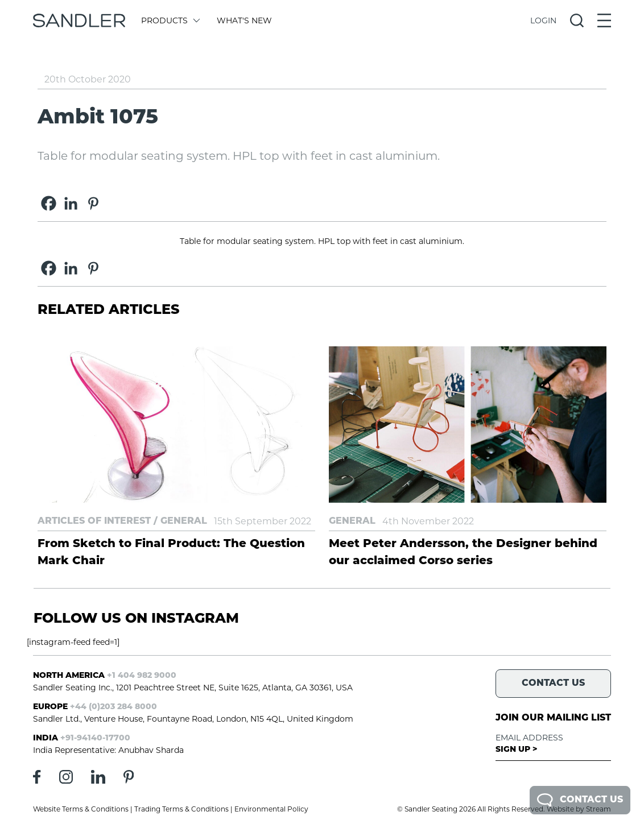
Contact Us (580, 800)
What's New (244, 20)
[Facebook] (49, 203)
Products (170, 20)
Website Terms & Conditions (81, 809)
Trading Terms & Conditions (181, 809)
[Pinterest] (93, 203)
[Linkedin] (71, 203)
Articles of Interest (94, 521)
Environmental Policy (271, 809)
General (184, 521)
